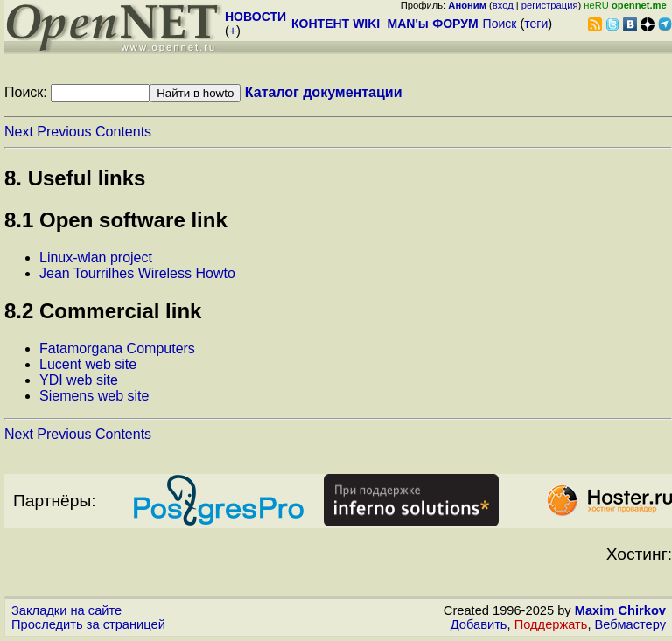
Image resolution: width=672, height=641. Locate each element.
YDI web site (79, 380)
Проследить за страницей (88, 624)
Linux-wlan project (96, 258)
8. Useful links (75, 178)
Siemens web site (94, 396)
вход (503, 5)
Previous (64, 132)
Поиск (500, 24)
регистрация (550, 5)
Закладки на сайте (66, 610)
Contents (123, 132)
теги (536, 24)
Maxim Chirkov (620, 610)
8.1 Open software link (116, 220)
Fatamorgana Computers (117, 348)
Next (19, 132)
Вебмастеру (630, 624)
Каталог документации (324, 92)
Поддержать (551, 624)
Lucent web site (88, 364)
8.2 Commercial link (103, 311)
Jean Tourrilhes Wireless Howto (137, 273)
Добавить (479, 624)
